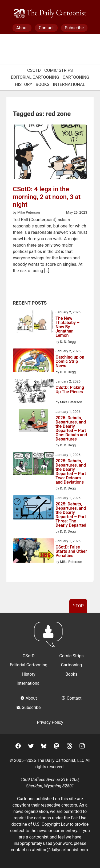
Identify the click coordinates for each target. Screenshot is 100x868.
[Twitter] (31, 747)
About (22, 28)
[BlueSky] (44, 747)
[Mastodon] (57, 747)
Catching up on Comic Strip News (70, 362)
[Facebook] (18, 747)
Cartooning (76, 77)
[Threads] (69, 747)
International (69, 84)
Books (43, 84)
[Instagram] (82, 747)
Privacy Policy (50, 722)
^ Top (78, 606)
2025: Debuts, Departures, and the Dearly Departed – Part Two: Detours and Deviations (71, 472)
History (24, 84)
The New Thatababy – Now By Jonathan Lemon (67, 327)
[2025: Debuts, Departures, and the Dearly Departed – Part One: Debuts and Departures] (33, 422)
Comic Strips (59, 70)
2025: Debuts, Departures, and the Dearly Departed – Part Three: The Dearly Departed (71, 515)
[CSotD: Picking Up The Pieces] (33, 392)
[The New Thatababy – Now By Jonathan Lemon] (33, 322)
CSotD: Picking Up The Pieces (70, 390)
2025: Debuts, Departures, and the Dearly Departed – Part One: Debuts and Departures (71, 429)
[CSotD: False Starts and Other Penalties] (33, 551)
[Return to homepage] (50, 637)
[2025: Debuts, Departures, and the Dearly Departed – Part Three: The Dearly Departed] (33, 508)
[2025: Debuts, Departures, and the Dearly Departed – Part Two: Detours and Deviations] (33, 465)
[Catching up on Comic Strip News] (33, 361)
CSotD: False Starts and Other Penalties (71, 551)
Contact (46, 28)
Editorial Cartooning (35, 77)
